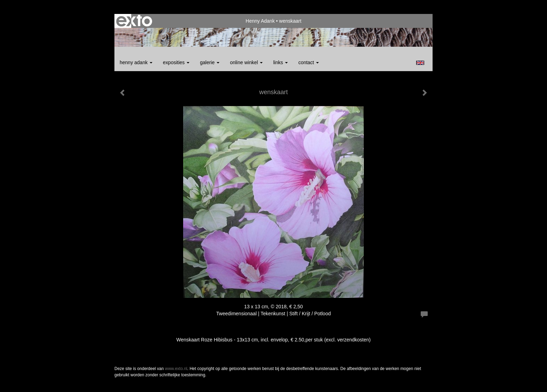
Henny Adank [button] (136, 62)
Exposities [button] (176, 62)
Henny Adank (260, 21)
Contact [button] (309, 62)
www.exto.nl (176, 369)
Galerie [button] (210, 62)
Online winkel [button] (246, 62)
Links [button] (280, 62)
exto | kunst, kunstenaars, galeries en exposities (134, 21)
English (420, 63)
